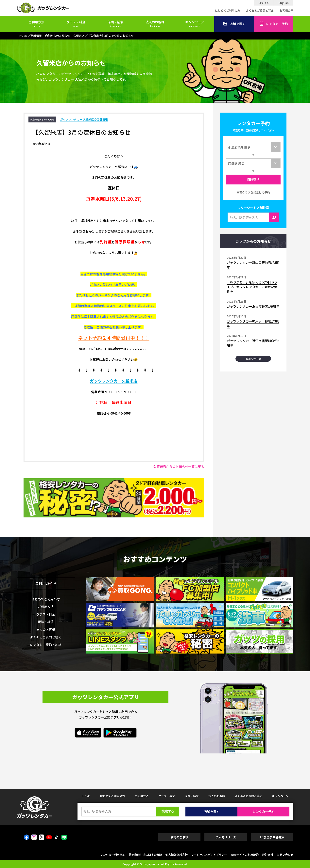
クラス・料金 (76, 24)
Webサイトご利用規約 (245, 855)
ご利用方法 (36, 24)
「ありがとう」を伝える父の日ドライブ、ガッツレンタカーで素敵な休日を (252, 287)
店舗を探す (234, 24)
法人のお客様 (155, 24)
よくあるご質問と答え (260, 10)
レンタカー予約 (274, 24)
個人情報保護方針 (177, 855)
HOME (86, 796)
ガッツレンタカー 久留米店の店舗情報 (84, 119)
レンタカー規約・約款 (46, 645)
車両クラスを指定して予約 (253, 192)
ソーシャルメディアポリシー (209, 855)
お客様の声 (286, 10)
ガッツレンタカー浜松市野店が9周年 (253, 306)
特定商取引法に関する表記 (145, 855)
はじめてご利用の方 (228, 10)
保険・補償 (115, 24)
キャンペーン (195, 24)
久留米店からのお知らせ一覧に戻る (179, 466)
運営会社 (268, 855)
